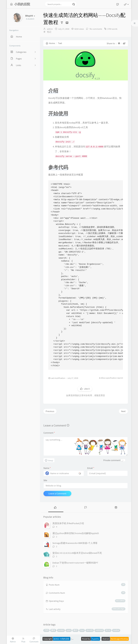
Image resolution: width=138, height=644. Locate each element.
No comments (96, 29)
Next (123, 411)
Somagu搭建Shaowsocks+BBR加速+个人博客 (75, 543)
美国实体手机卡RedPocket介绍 (68, 523)
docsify (90, 630)
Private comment (112, 460)
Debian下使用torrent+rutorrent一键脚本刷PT (75, 563)
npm (69, 630)
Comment (49, 433)
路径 (75, 630)
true (82, 630)
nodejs (61, 630)
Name (47, 468)
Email (91, 468)
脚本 (53, 630)
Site (45, 480)
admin (50, 29)
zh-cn (108, 630)
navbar (116, 630)
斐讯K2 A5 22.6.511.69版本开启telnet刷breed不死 (77, 553)
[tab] (55, 507)
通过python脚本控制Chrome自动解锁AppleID (76, 533)
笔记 (49, 32)
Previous (50, 411)
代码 (46, 630)
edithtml (99, 630)
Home (50, 43)
